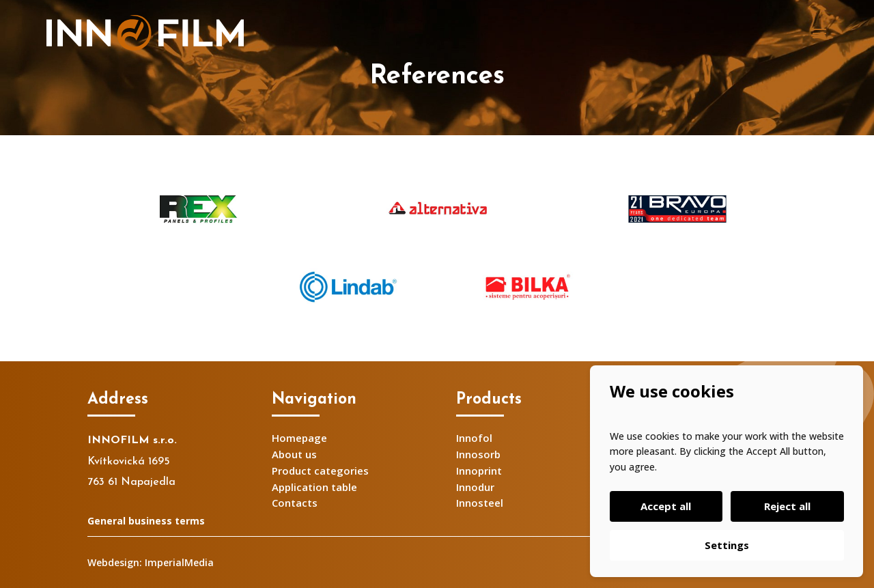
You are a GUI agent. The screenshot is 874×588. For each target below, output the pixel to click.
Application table (314, 487)
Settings (727, 545)
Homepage (299, 438)
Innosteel (480, 503)
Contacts (295, 503)
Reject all (786, 506)
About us (294, 454)
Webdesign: (115, 562)
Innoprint (479, 471)
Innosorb (478, 454)
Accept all (667, 506)
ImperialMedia (179, 562)
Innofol (474, 438)
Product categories (320, 471)
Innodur (475, 487)
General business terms (146, 521)
